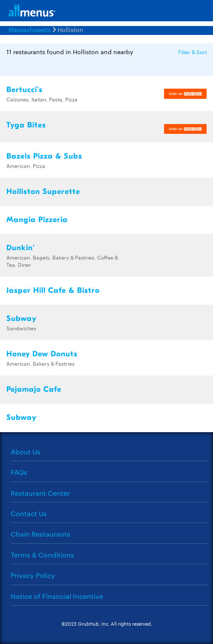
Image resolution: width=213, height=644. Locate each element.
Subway (22, 319)
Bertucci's (24, 90)
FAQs (19, 472)
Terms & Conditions (42, 555)
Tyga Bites (26, 125)
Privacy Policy (33, 575)
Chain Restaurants (40, 534)
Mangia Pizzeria (37, 220)
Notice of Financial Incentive (57, 596)
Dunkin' (21, 248)
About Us (26, 452)
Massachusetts (30, 29)
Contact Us (29, 513)
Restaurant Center (40, 493)
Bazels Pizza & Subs (44, 156)
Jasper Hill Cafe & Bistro (53, 290)
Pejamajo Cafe (34, 389)
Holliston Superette (43, 192)
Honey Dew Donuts (42, 354)
